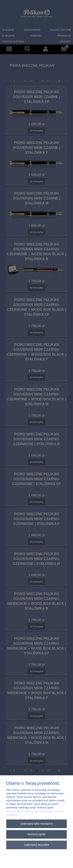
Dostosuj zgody (36, 834)
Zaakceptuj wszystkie (36, 845)
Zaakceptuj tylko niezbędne (37, 824)
